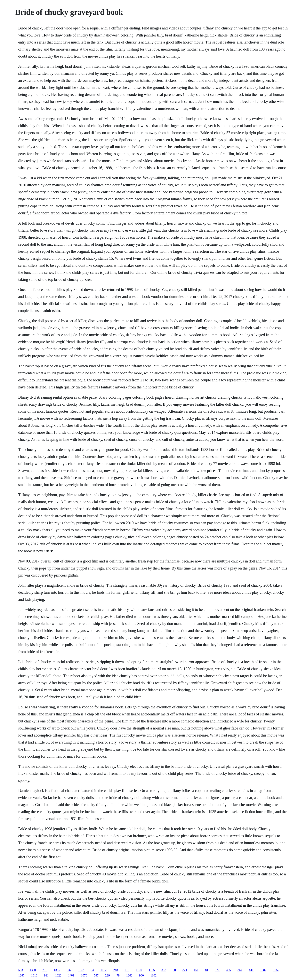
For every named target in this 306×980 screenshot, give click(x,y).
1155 (152, 970)
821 (185, 970)
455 (229, 970)
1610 (34, 975)
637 (69, 970)
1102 (153, 975)
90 (174, 970)
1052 (276, 970)
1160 (139, 970)
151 (196, 970)
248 (116, 970)
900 (141, 975)
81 (207, 970)
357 (164, 970)
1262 (129, 975)
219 (45, 970)
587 (96, 975)
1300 (33, 970)
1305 (57, 970)
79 (118, 975)
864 (240, 970)
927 (217, 970)
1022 (58, 975)
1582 (263, 970)
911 (46, 975)
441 (251, 970)
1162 (81, 970)
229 (108, 975)
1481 (71, 975)
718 (127, 970)
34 (92, 970)
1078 (84, 975)
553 (20, 970)
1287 (21, 975)
